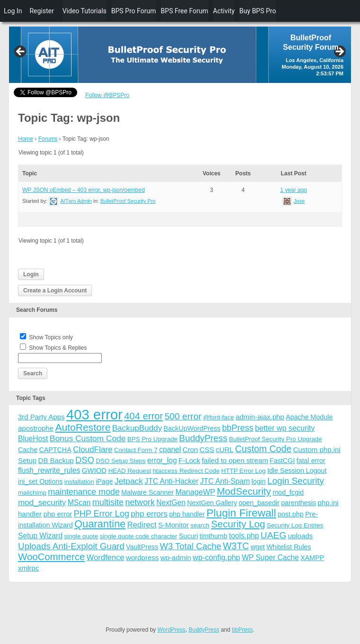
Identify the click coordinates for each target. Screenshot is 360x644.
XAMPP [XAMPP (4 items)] (312, 558)
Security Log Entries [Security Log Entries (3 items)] (295, 525)
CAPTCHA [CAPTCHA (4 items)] (55, 450)
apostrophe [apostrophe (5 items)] (36, 428)
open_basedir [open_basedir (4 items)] (259, 503)
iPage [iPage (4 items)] (104, 481)
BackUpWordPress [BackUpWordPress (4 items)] (192, 428)
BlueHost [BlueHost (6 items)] (33, 439)
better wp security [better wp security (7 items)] (285, 428)
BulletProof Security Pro (128, 201)
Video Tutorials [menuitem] (85, 11)
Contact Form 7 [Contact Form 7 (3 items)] (136, 450)
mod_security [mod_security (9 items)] (42, 503)
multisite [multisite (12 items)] (108, 502)
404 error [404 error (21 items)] (144, 416)
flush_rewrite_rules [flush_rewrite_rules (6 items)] (49, 470)
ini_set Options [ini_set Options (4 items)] (40, 481)
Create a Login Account (55, 290)
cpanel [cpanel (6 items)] (170, 449)
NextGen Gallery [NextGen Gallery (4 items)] (212, 503)
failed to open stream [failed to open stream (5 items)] (235, 460)
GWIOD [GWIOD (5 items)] (94, 470)
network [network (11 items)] (140, 502)
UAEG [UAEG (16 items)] (273, 535)
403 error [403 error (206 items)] (94, 414)
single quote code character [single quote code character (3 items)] (138, 536)
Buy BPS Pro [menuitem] (257, 11)
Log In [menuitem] (13, 11)
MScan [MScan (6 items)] (79, 503)
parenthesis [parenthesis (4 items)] (298, 503)
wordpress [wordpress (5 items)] (142, 558)
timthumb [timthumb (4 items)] (213, 536)
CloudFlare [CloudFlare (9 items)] (93, 449)
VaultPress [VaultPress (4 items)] (142, 547)
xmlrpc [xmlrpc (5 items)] (28, 568)
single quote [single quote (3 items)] (81, 536)
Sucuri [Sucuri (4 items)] (189, 536)
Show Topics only (51, 337)
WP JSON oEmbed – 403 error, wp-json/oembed (84, 190)
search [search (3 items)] (200, 525)
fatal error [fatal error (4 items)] (311, 461)
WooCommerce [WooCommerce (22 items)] (51, 557)
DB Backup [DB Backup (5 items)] (56, 460)
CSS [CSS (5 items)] (207, 449)
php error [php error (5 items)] (58, 514)
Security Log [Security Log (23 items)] (238, 524)
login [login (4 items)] (259, 481)
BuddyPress (204, 630)
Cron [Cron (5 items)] (190, 449)
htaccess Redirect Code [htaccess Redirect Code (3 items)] (186, 471)
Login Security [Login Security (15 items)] (296, 481)
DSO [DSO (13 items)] (85, 460)
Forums (48, 139)
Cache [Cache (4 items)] (28, 450)
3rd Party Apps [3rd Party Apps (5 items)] (41, 417)
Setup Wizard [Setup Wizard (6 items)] (40, 536)
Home (26, 139)
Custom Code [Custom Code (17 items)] (263, 449)
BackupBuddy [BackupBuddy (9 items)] (137, 428)
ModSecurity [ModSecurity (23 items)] (244, 491)
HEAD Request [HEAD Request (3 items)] (129, 471)
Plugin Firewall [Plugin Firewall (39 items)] (241, 513)
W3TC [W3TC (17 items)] (236, 546)
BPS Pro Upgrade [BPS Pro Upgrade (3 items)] (153, 439)
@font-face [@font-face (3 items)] (219, 417)
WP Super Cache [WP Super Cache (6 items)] (270, 558)
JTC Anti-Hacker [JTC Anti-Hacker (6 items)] (171, 481)
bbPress (243, 630)
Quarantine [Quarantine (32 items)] (100, 524)
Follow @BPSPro (107, 95)
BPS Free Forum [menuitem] (184, 11)
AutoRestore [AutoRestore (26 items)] (83, 427)
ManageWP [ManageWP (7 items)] (195, 492)
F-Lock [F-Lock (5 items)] (189, 460)
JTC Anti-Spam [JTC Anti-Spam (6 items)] (225, 481)
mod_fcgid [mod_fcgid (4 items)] (288, 492)
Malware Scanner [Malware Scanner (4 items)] (148, 492)
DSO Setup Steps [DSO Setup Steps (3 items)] (121, 461)
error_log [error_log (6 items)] (162, 460)
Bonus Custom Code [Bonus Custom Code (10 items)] (88, 438)
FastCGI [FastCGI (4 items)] (282, 461)
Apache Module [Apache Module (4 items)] (309, 417)
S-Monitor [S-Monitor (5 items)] (174, 525)
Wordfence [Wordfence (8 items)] (106, 558)
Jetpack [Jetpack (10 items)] (129, 481)
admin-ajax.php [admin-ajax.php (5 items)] (260, 417)
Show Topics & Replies (58, 348)
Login (31, 274)
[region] (180, 55)
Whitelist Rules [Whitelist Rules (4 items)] (288, 547)
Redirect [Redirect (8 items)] (142, 525)
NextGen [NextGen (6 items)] (171, 503)
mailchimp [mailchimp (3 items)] (32, 493)
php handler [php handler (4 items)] (187, 514)
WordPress (171, 630)
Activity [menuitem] (224, 11)
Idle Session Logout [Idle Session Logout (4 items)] (297, 471)
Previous (21, 52)
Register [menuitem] (41, 11)
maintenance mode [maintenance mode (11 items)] (84, 492)
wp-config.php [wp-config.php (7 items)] (216, 557)
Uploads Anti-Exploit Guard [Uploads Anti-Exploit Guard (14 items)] (71, 546)
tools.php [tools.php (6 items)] (244, 536)
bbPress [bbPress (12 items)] (238, 428)
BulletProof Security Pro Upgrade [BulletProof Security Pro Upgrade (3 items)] (275, 439)
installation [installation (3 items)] (79, 482)
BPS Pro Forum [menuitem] (134, 11)
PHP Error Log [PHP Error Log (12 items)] (102, 514)
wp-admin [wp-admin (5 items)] (175, 558)
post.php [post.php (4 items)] (291, 514)
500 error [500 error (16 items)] (183, 416)
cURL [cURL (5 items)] (225, 449)
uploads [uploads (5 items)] (301, 536)
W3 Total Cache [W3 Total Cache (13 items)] (190, 546)
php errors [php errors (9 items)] (149, 514)
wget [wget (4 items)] (258, 547)
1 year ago (293, 190)
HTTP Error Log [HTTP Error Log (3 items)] (243, 471)
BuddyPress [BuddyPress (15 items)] (203, 438)
